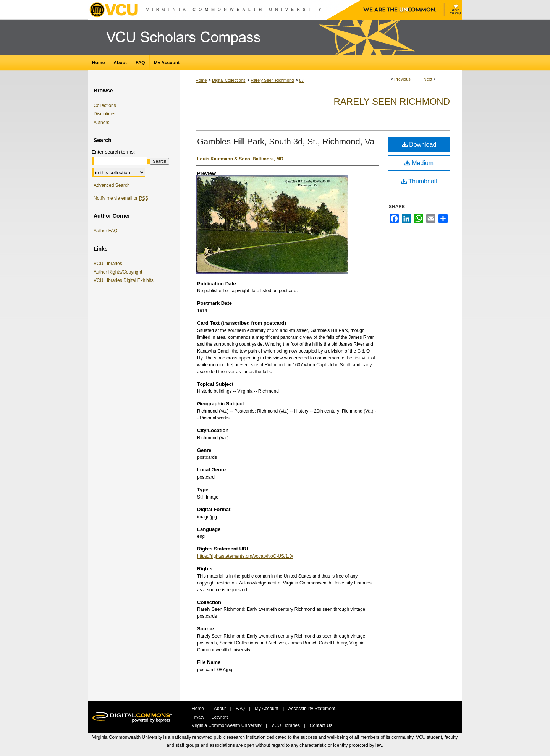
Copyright (220, 717)
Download (419, 145)
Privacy (199, 717)
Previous (402, 79)
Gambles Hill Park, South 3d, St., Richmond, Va (286, 142)
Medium (419, 163)
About (221, 709)
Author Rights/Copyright (119, 272)
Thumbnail (419, 181)
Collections (105, 105)
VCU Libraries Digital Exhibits (125, 280)
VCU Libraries (109, 264)
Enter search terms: (113, 152)
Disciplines (104, 114)
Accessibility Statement (312, 709)
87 (301, 80)
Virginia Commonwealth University (227, 725)
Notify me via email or (121, 198)
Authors (101, 123)
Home (201, 80)
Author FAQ (106, 231)
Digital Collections (229, 80)
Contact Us (321, 725)
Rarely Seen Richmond (272, 80)
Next (428, 79)
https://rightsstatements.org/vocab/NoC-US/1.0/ (245, 556)
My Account (267, 709)
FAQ (241, 709)
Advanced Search (112, 185)
